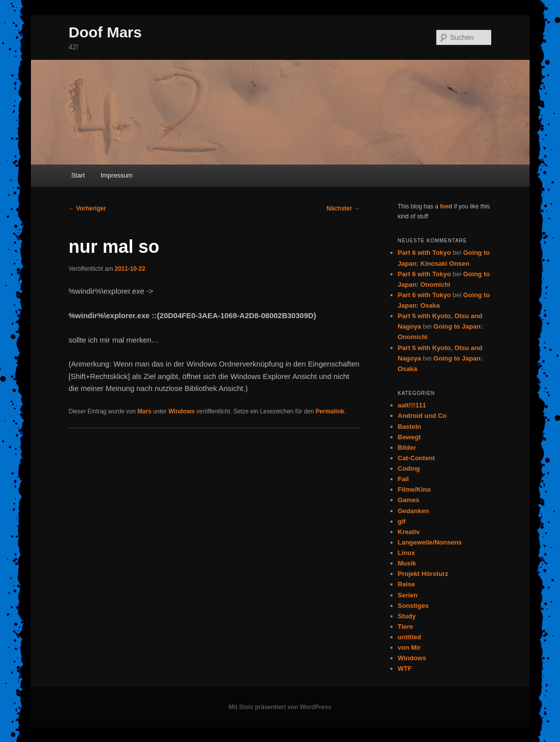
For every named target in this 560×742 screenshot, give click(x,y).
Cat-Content (416, 458)
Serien (408, 595)
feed (446, 206)
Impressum (117, 175)
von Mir (409, 648)
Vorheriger (88, 208)
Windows (182, 411)
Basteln (410, 427)
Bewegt (409, 437)
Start (78, 175)
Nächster (343, 208)
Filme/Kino (414, 489)
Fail (403, 479)
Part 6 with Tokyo (425, 253)
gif (402, 521)
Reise (407, 584)
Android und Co (422, 416)
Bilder (407, 448)
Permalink (330, 411)
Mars (145, 411)
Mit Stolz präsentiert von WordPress (280, 707)
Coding (409, 468)
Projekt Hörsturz (423, 574)
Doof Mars (105, 32)
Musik (407, 563)
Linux (407, 553)
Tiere (406, 627)
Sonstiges (413, 606)
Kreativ (409, 532)
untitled (410, 637)
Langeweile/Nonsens (430, 542)
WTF (405, 668)
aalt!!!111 (412, 405)
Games (409, 500)
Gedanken (414, 511)
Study (407, 616)
